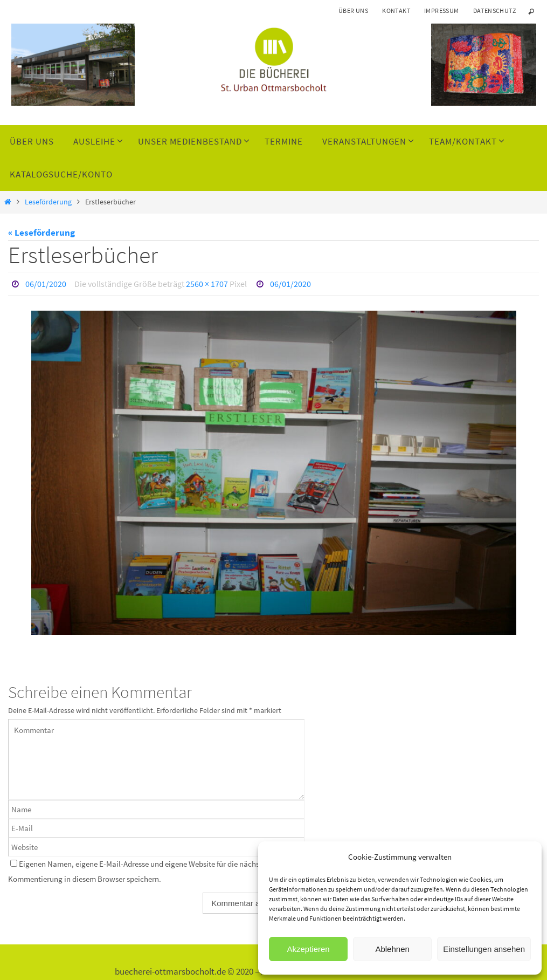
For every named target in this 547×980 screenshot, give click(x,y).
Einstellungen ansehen (484, 949)
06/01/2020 (46, 284)
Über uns (353, 11)
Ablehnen (392, 949)
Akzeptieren (308, 949)
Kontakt (396, 11)
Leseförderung (48, 202)
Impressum (442, 11)
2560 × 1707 (207, 284)
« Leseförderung (41, 232)
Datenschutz (494, 11)
